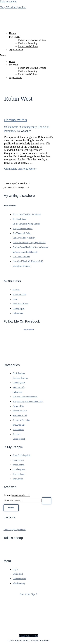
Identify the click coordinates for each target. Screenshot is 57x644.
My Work (14, 37)
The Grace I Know (20, 304)
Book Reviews (19, 373)
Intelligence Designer (22, 266)
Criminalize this (16, 120)
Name (15, 299)
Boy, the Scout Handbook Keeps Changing (30, 247)
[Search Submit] (47, 501)
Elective (16, 290)
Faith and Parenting (28, 43)
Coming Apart (19, 308)
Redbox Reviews (20, 411)
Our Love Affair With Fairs (24, 238)
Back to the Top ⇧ (28, 594)
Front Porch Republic (22, 455)
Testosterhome (19, 474)
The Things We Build (22, 233)
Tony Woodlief (28, 330)
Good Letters (18, 460)
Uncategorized (19, 439)
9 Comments (11, 127)
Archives (7, 495)
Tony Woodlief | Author (13, 7)
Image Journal (19, 465)
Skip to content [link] (8, 2)
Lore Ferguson (19, 469)
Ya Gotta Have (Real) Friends (25, 252)
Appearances (16, 49)
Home (12, 33)
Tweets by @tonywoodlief (15, 530)
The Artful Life (19, 425)
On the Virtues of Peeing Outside (26, 224)
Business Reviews (20, 378)
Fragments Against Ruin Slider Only (28, 401)
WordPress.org (19, 583)
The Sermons (18, 430)
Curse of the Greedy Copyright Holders (29, 243)
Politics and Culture (28, 46)
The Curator (18, 479)
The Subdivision (19, 219)
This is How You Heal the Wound (27, 214)
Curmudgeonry (28, 127)
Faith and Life (18, 387)
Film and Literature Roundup (25, 397)
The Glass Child (19, 294)
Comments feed (19, 579)
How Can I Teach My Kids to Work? (28, 261)
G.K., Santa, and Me (21, 257)
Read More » (21, 169)
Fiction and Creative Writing (32, 40)
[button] (28, 55)
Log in (15, 569)
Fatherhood (17, 392)
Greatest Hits (18, 406)
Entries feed (18, 574)
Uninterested (18, 313)
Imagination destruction (22, 229)
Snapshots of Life (20, 415)
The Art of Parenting (21, 420)
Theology (17, 434)
